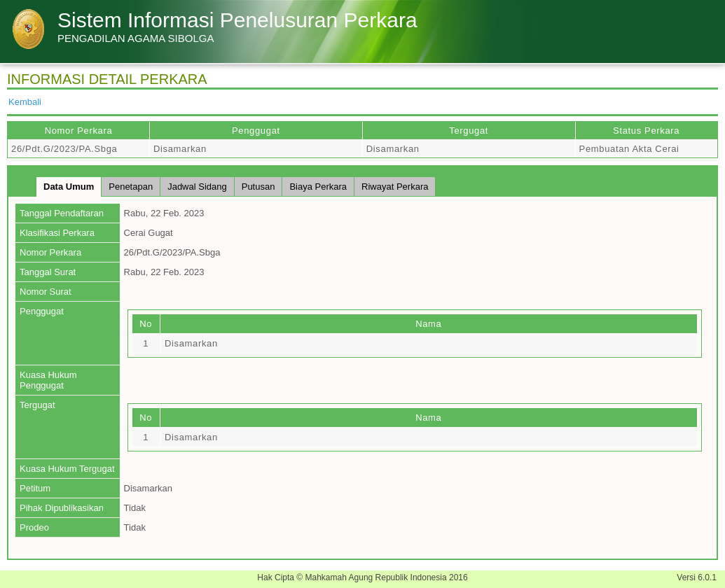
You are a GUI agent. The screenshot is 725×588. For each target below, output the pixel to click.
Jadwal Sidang (197, 187)
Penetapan (131, 187)
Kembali (25, 102)
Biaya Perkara (318, 187)
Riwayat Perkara (395, 187)
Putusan (258, 187)
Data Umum (69, 187)
